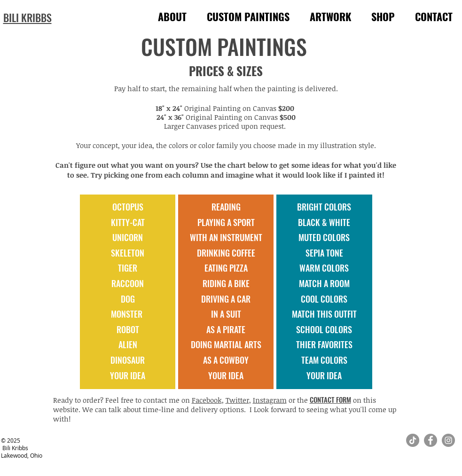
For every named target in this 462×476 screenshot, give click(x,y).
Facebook (207, 400)
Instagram (270, 400)
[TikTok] (413, 440)
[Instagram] (448, 440)
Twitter (237, 400)
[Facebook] (431, 440)
